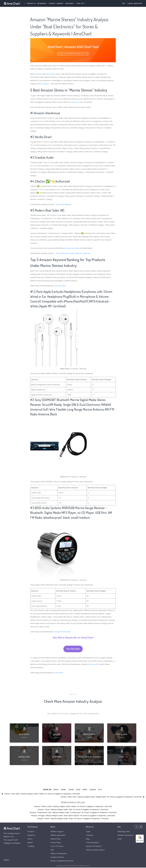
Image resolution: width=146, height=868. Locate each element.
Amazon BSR (94, 664)
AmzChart (38, 74)
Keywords (31, 835)
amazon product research (66, 253)
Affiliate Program (57, 831)
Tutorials (89, 835)
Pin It (100, 789)
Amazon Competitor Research (62, 861)
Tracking (31, 846)
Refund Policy (55, 839)
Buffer (85, 789)
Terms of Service (57, 846)
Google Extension (57, 857)
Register (138, 3)
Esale (119, 839)
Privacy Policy (55, 843)
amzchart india (60, 285)
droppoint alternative (63, 631)
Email (78, 789)
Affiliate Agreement (57, 835)
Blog (87, 839)
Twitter (55, 789)
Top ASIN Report (92, 843)
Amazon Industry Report (95, 850)
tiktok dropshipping (64, 204)
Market (60, 3)
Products (31, 3)
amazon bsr (75, 102)
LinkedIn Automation (125, 835)
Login (130, 3)
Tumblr (71, 789)
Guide (88, 831)
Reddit (63, 789)
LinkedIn (93, 789)
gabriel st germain (84, 253)
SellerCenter (50, 74)
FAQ (51, 850)
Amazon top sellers (73, 248)
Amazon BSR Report (94, 846)
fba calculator (44, 84)
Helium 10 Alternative (58, 854)
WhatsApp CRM (123, 831)
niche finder (59, 672)
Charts (52, 3)
